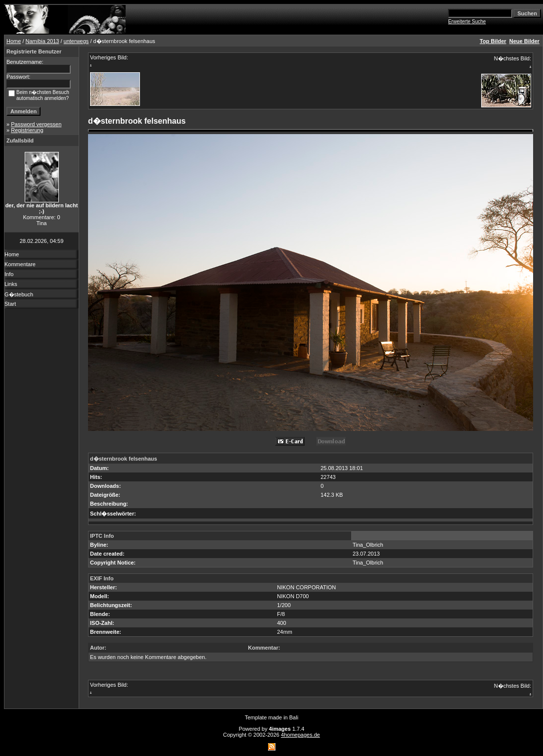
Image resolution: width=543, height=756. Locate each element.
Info (9, 274)
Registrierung (27, 130)
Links (11, 284)
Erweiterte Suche (467, 22)
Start (10, 304)
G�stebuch (19, 294)
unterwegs (76, 41)
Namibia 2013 (43, 41)
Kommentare (20, 264)
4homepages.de (300, 735)
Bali (294, 717)
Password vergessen (36, 124)
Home (14, 41)
